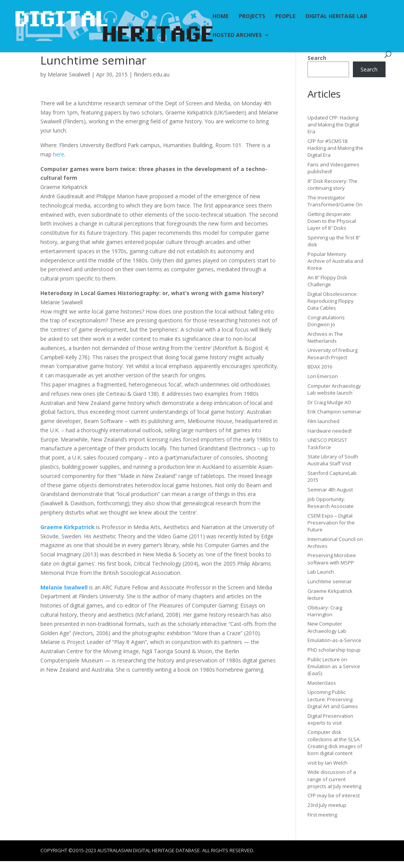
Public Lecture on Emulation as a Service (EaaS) (334, 666)
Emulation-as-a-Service (334, 640)
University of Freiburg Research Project (333, 354)
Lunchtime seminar (330, 581)
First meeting (322, 815)
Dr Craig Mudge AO (329, 402)
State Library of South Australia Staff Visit (333, 460)
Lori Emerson (323, 376)
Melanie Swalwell (69, 74)
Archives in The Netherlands (325, 337)
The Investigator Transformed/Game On (335, 201)
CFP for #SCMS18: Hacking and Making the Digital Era (335, 148)
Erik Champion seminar (334, 412)
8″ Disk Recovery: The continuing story (333, 184)
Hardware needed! (330, 431)
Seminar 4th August (330, 490)
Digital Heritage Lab (336, 17)
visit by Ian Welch (328, 763)
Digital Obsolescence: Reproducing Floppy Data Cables (333, 301)
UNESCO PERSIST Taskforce (327, 443)
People (285, 17)
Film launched (323, 421)
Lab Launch (321, 572)
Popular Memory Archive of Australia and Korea (335, 261)
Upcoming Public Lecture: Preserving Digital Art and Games (333, 699)
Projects (252, 17)
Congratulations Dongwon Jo (326, 321)
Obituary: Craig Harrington (325, 611)
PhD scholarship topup (334, 650)
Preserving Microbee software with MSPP (332, 559)
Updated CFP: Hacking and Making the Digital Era (333, 124)
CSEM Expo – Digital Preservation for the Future (331, 523)
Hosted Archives (237, 35)
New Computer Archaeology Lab (327, 627)
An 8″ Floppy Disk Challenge (327, 281)
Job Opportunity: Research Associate (331, 503)
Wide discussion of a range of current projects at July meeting (334, 779)
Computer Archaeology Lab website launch (334, 389)
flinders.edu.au (152, 74)
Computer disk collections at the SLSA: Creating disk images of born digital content (335, 743)
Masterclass (322, 683)
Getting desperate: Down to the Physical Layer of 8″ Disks (332, 221)
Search (317, 58)
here (59, 154)
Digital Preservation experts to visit (330, 719)
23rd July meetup (327, 805)
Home (221, 17)
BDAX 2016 (320, 367)
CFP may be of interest (334, 795)
